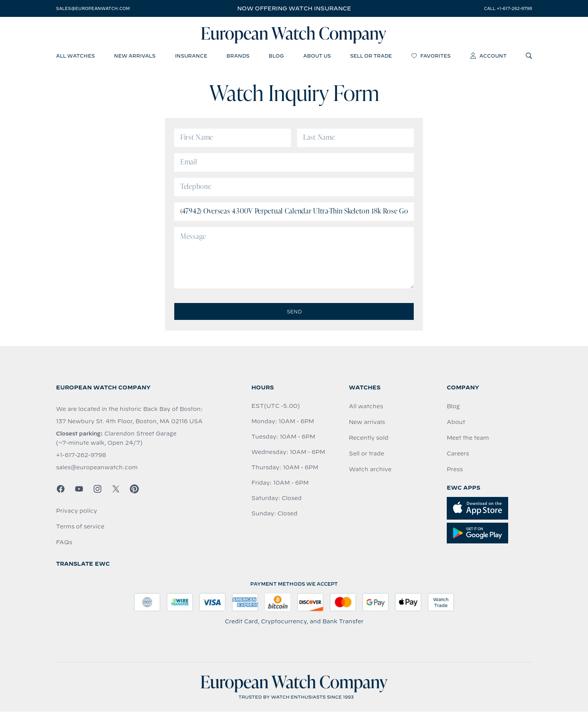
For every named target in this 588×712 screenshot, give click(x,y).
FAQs (64, 543)
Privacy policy (77, 511)
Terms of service (80, 527)
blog (276, 56)
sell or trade (371, 56)
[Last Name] (355, 138)
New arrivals (367, 422)
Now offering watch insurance (294, 8)
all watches (75, 56)
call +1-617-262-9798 (508, 8)
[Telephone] (294, 187)
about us (317, 56)
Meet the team (468, 438)
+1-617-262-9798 (81, 455)
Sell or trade (367, 454)
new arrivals (135, 56)
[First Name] (233, 138)
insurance (191, 56)
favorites (431, 56)
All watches (366, 407)
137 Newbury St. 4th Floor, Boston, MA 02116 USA (129, 422)
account (488, 56)
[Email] (294, 163)
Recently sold (369, 438)
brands (238, 56)
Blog (453, 407)
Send (294, 312)
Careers (458, 454)
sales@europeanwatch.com (93, 8)
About (456, 422)
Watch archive (370, 470)
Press (455, 470)
